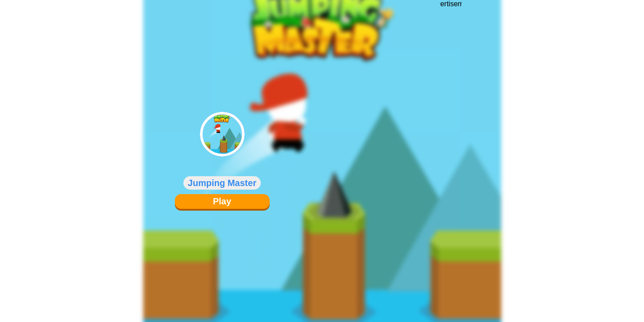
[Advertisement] (451, 154)
